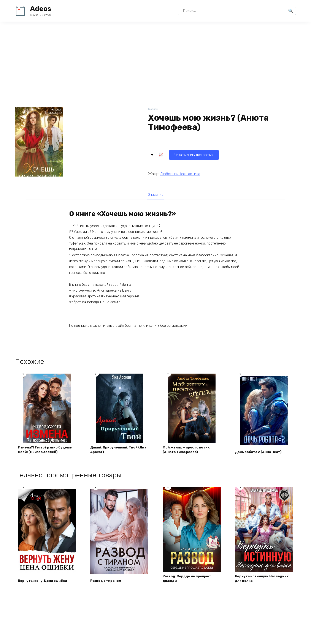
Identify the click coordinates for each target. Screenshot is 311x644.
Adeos (41, 9)
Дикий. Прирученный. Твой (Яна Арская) (116, 451)
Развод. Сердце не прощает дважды (188, 580)
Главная (153, 109)
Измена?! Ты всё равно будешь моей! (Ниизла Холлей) (46, 451)
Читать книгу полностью (175, 154)
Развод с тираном (107, 583)
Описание (155, 195)
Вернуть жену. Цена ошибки (44, 583)
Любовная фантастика (180, 173)
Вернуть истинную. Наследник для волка (263, 580)
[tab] (155, 195)
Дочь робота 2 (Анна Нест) (259, 453)
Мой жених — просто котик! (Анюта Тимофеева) (188, 451)
